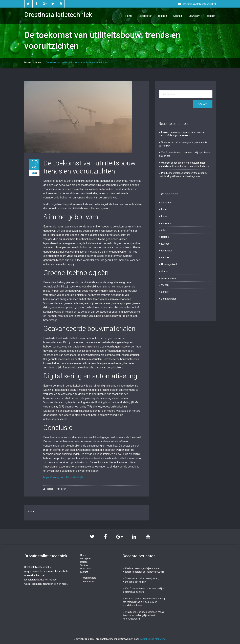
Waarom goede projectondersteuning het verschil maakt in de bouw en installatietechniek (144, 602)
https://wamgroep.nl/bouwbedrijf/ (63, 477)
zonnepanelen (169, 299)
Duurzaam (194, 16)
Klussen (165, 244)
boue (164, 209)
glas (163, 230)
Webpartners (89, 578)
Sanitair (178, 16)
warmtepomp (169, 278)
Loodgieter (145, 16)
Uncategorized (169, 264)
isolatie (165, 237)
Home (129, 16)
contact (211, 16)
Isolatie (162, 16)
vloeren (165, 271)
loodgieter (167, 251)
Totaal (48, 489)
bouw (38, 63)
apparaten (167, 202)
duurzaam (167, 223)
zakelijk (165, 292)
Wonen (165, 285)
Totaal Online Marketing (153, 639)
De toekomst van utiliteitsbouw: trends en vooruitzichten (77, 63)
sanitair (165, 257)
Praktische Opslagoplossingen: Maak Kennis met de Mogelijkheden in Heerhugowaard (143, 615)
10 (34, 164)
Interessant (88, 581)
